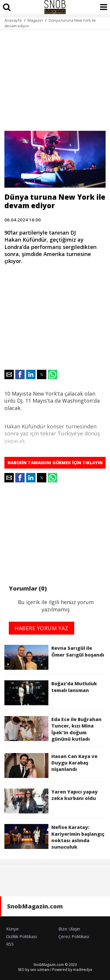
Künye (12, 929)
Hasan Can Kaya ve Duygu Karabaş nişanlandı (51, 765)
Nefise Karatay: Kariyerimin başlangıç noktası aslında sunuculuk (54, 837)
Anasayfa (13, 20)
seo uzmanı (40, 970)
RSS (10, 944)
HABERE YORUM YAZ (42, 628)
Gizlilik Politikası (22, 936)
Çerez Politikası (74, 936)
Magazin (35, 20)
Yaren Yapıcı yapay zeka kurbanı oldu (51, 801)
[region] (55, 77)
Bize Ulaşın (69, 929)
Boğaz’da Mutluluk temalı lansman (51, 693)
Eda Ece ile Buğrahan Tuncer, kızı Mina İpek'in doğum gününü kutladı (53, 729)
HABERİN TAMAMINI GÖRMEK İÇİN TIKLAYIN (55, 463)
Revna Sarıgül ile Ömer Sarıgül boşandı (54, 657)
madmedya (83, 970)
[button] (9, 374)
